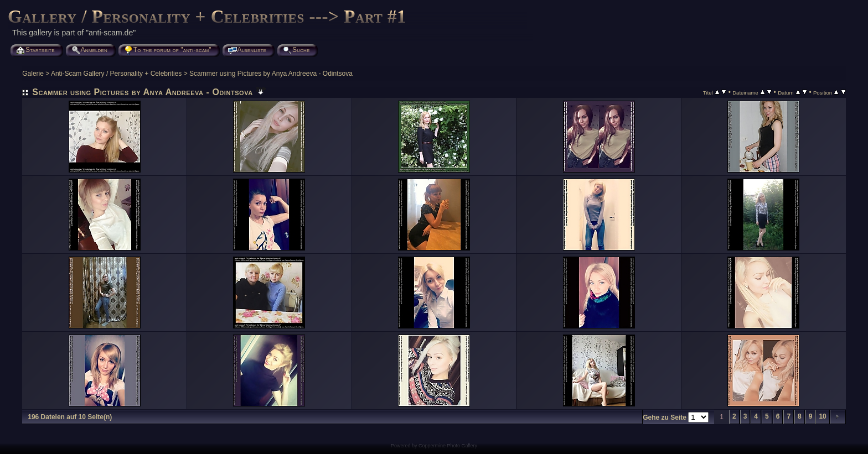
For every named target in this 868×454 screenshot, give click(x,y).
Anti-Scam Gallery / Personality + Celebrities (116, 74)
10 (822, 416)
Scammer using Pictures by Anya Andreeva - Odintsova (271, 74)
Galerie (33, 74)
